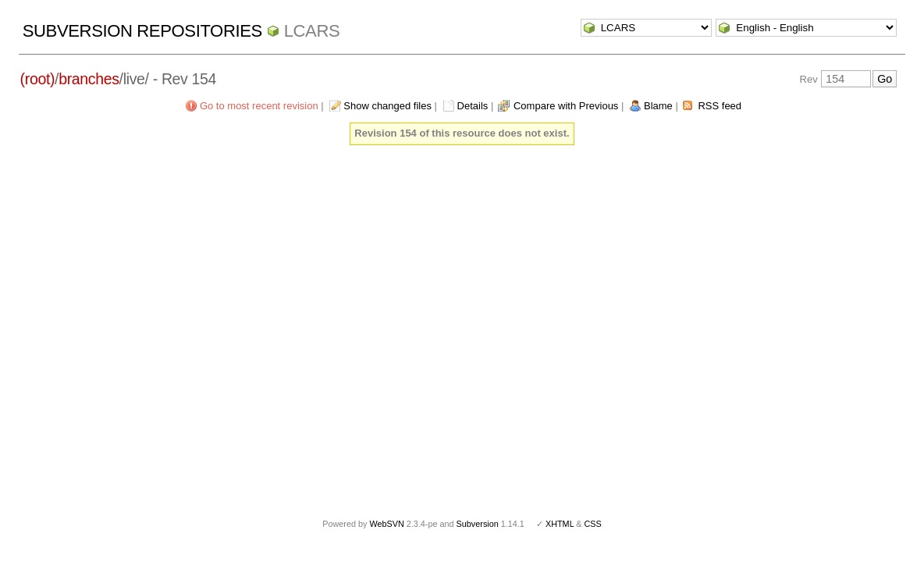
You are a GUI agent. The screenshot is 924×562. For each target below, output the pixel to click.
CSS (593, 524)
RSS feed (720, 106)
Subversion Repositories (142, 31)
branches (89, 79)
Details (473, 106)
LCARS (312, 31)
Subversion (478, 524)
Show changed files (387, 106)
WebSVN (386, 524)
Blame (658, 106)
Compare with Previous (566, 106)
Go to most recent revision (259, 106)
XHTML (560, 524)
